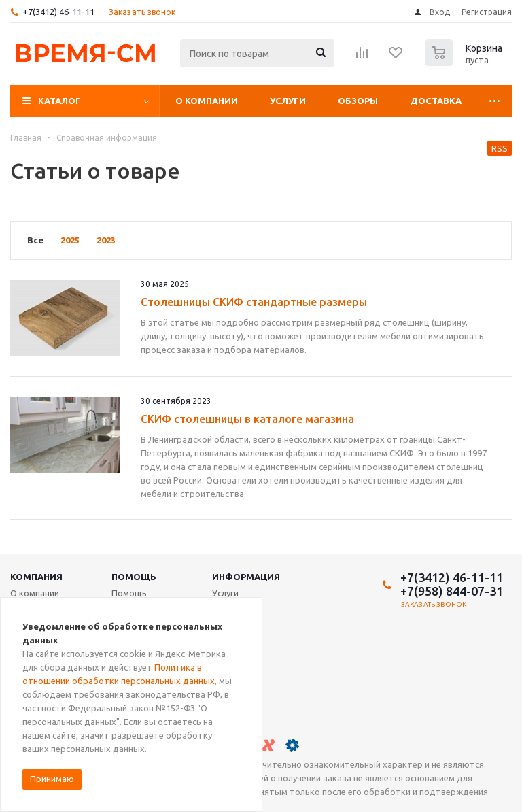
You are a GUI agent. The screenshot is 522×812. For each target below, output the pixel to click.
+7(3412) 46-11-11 (58, 12)
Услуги (288, 101)
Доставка (436, 101)
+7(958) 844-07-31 (452, 591)
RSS (500, 148)
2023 (106, 240)
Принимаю (52, 779)
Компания (36, 577)
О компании (207, 101)
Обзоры (358, 101)
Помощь (134, 577)
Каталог (59, 101)
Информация (246, 577)
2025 (70, 240)
